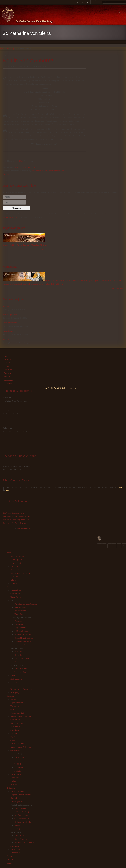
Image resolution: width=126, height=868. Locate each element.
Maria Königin (8, 331)
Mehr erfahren (117, 289)
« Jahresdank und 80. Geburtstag (44, 171)
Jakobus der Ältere (9, 306)
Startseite (3, 49)
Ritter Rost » (61, 171)
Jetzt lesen (45, 250)
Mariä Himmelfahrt (10, 323)
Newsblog (11, 49)
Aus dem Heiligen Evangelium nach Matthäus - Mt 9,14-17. (26, 245)
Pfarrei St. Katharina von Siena (25, 167)
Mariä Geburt (8, 339)
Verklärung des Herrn (11, 315)
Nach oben (7, 174)
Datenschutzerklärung (10, 217)
